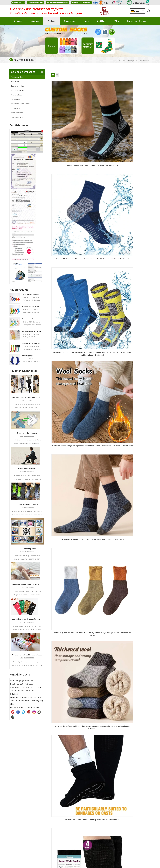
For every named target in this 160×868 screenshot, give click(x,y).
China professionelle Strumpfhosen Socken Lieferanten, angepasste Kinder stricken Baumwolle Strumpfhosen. (135, 247)
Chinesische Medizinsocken (21, 104)
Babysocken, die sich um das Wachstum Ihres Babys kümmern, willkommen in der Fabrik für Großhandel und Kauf (31, 331)
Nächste (96, 261)
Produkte (51, 21)
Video (86, 21)
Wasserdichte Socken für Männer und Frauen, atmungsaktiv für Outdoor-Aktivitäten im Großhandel (101, 117)
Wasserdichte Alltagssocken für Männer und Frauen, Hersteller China (67, 117)
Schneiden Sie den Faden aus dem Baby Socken (27, 584)
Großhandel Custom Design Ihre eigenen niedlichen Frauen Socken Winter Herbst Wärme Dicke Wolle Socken (67, 160)
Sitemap (81, 807)
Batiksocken (15, 82)
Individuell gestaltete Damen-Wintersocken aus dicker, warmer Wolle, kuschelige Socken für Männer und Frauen (135, 160)
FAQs (116, 21)
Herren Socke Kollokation (27, 469)
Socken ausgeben (17, 90)
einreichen (141, 829)
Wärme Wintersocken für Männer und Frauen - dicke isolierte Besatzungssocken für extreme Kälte (67, 247)
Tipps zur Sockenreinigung (27, 433)
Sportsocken (15, 108)
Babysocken (15, 99)
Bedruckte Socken (17, 86)
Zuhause (18, 21)
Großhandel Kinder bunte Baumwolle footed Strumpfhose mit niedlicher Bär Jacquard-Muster (101, 247)
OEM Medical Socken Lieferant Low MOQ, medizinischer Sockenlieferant (101, 203)
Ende (103, 261)
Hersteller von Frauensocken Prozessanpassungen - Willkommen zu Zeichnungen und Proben (31, 307)
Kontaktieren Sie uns (137, 21)
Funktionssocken (17, 77)
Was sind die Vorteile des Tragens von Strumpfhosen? (27, 397)
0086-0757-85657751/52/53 (21, 790)
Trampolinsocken (17, 113)
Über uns (35, 21)
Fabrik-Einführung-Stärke (27, 549)
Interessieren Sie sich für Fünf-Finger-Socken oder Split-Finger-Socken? (27, 619)
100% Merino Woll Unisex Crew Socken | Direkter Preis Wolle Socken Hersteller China (101, 160)
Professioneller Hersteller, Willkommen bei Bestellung (31, 294)
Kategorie (132, 61)
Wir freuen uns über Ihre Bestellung (31, 319)
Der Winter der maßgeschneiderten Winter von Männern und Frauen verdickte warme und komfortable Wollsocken (67, 203)
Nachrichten (70, 21)
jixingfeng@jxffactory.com (20, 800)
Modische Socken (17, 95)
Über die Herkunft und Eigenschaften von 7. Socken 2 (27, 655)
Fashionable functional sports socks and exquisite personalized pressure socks (31, 343)
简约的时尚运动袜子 (28, 356)
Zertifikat (101, 21)
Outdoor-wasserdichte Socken (27, 505)
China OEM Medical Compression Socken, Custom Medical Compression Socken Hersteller (135, 203)
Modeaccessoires (17, 117)
